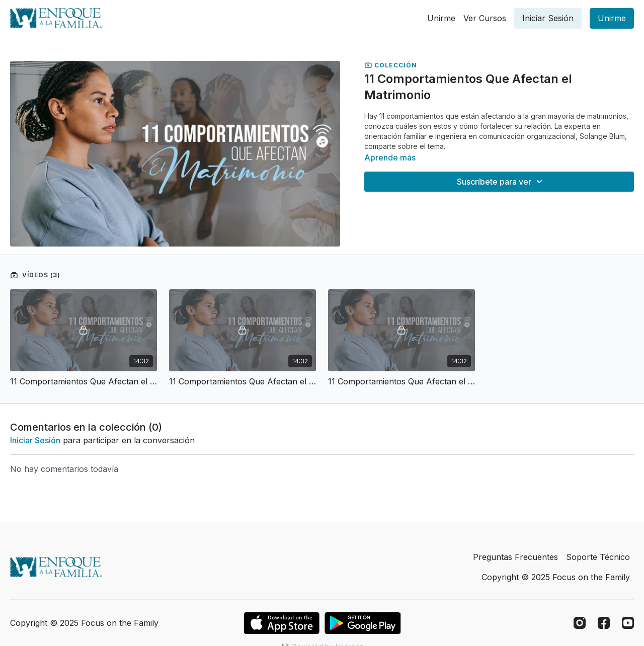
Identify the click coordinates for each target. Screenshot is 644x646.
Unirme (441, 18)
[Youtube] (628, 623)
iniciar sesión (35, 440)
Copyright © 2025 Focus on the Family (556, 577)
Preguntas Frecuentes (515, 557)
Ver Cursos (485, 18)
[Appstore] (281, 623)
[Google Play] (363, 623)
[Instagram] (580, 623)
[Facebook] (604, 623)
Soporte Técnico (598, 557)
